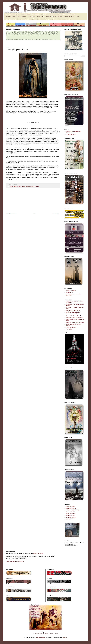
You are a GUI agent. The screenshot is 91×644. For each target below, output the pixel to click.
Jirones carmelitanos (71, 514)
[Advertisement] (33, 202)
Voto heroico (69, 329)
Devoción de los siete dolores (73, 310)
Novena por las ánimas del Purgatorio (75, 322)
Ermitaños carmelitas (30, 19)
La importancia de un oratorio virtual (15, 561)
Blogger (64, 637)
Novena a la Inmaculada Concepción (75, 314)
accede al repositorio (38, 553)
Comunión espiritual (14, 14)
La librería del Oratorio (10, 17)
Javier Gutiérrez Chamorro (12, 566)
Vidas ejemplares (22, 17)
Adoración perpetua (26, 14)
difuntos (15, 188)
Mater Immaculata (20, 25)
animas (12, 188)
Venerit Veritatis (11, 25)
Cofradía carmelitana (71, 508)
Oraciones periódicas (69, 17)
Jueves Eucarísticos (55, 25)
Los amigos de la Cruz (67, 25)
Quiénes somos (72, 14)
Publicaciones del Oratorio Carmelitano (47, 19)
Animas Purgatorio (31, 25)
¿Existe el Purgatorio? (71, 290)
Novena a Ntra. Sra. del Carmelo (74, 316)
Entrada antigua (56, 216)
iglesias (23, 188)
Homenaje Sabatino (51, 17)
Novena (60, 17)
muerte (27, 188)
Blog (6, 14)
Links (77, 17)
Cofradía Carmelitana (18, 19)
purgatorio (31, 188)
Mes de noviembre (62, 14)
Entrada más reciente (11, 216)
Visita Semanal (41, 17)
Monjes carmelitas (70, 519)
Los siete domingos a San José (73, 312)
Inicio (34, 216)
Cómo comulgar (70, 292)
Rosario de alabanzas (71, 327)
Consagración (31, 17)
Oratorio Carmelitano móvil (64, 19)
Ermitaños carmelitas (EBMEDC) (74, 510)
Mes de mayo (36, 14)
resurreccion (37, 188)
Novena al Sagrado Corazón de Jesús (75, 318)
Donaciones (8, 19)
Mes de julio (52, 14)
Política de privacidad (40, 637)
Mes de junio (44, 14)
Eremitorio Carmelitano (43, 25)
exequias (19, 188)
